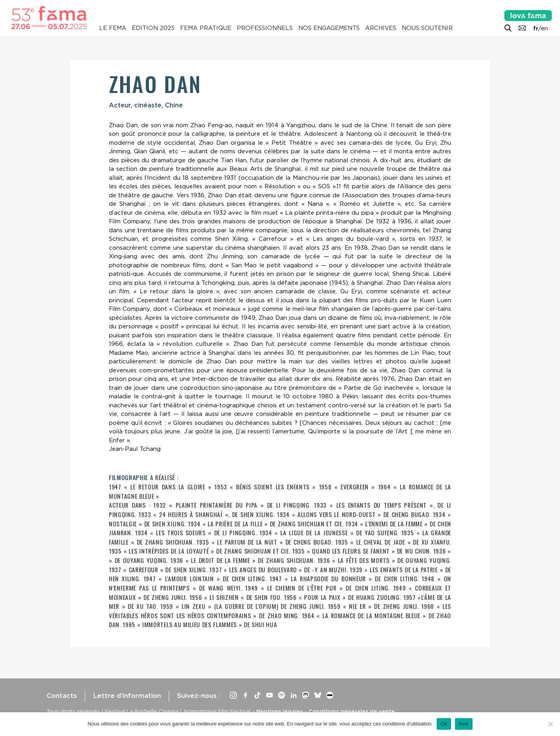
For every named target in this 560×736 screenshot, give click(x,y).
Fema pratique (206, 28)
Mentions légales (280, 711)
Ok (444, 724)
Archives (381, 28)
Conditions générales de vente (352, 711)
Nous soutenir (427, 28)
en (544, 28)
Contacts (62, 696)
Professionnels (265, 28)
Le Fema (113, 28)
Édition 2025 (153, 28)
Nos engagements (329, 28)
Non (464, 724)
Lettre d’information (127, 696)
